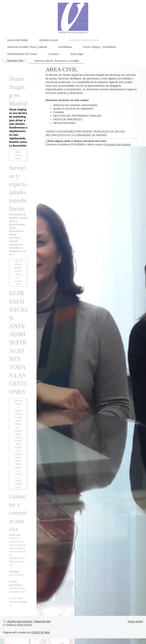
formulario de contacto (118, 144)
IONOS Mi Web (40, 632)
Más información (18, 155)
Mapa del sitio (43, 621)
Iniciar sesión (135, 621)
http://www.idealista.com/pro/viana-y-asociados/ (18, 273)
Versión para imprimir (18, 621)
